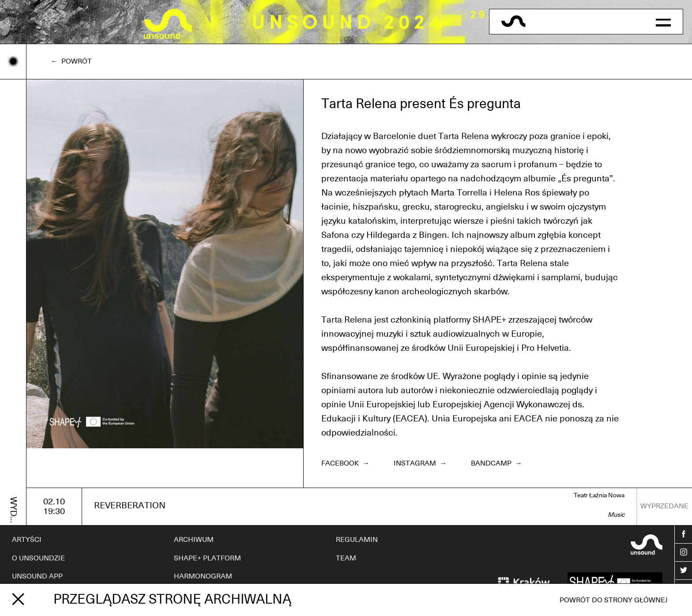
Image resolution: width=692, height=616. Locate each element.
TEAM (346, 558)
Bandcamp (496, 463)
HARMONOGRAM (203, 576)
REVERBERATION (130, 506)
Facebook (345, 463)
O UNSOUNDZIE (38, 558)
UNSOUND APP (37, 576)
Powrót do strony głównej (614, 600)
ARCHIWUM (194, 540)
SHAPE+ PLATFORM (207, 558)
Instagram (420, 463)
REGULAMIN (357, 540)
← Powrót (71, 61)
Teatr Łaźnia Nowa (599, 496)
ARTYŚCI (27, 540)
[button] (663, 22)
